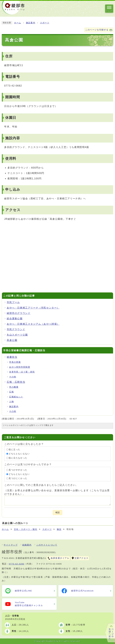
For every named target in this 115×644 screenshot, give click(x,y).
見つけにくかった (18, 478)
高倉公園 (12, 340)
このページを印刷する (97, 30)
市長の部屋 (15, 362)
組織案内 (27, 545)
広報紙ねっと (16, 397)
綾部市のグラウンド (19, 313)
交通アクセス (81, 558)
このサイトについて (47, 545)
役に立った (15, 450)
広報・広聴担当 (16, 382)
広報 (11, 392)
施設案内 (31, 23)
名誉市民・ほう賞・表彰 (22, 372)
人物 (11, 402)
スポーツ (45, 23)
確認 (57, 512)
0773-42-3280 (17, 564)
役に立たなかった (18, 458)
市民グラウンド (16, 329)
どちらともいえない (19, 454)
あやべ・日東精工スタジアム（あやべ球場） (33, 324)
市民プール (13, 302)
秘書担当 (12, 357)
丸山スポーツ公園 (17, 335)
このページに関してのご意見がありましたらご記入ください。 (41, 485)
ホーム (18, 23)
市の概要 (14, 387)
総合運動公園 (15, 319)
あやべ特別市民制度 (20, 367)
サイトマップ (11, 545)
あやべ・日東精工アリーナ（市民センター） (33, 308)
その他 (13, 377)
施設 (59, 529)
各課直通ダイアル (60, 558)
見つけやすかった (18, 470)
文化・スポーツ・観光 (26, 529)
